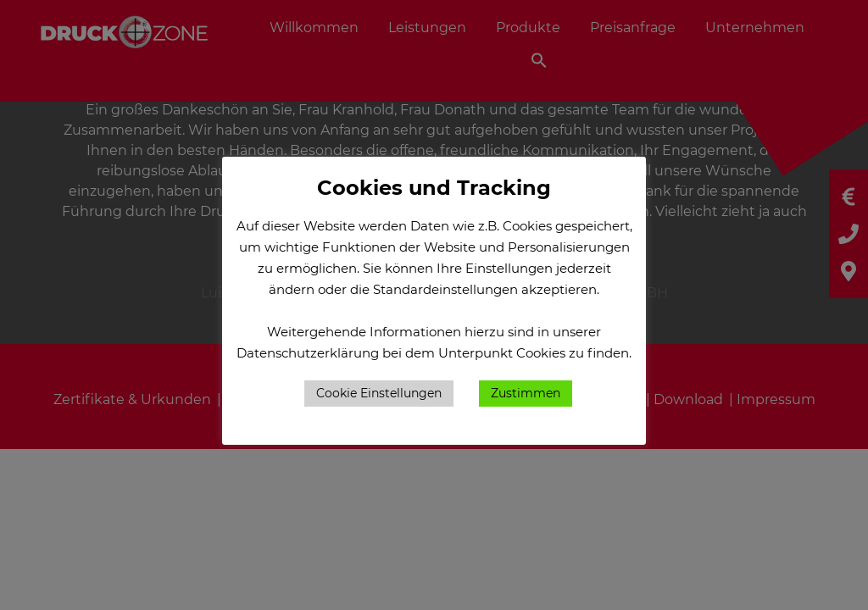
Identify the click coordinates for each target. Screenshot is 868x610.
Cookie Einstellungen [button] (379, 393)
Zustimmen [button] (526, 393)
